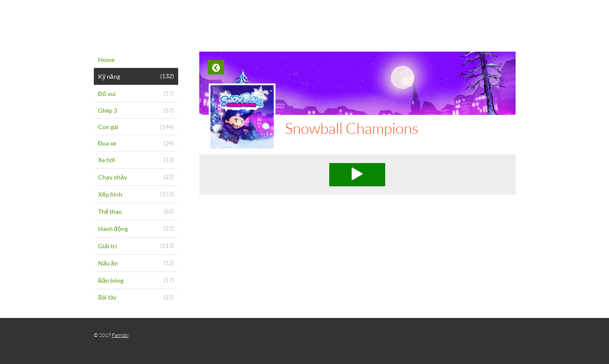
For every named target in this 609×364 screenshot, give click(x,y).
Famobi (120, 335)
